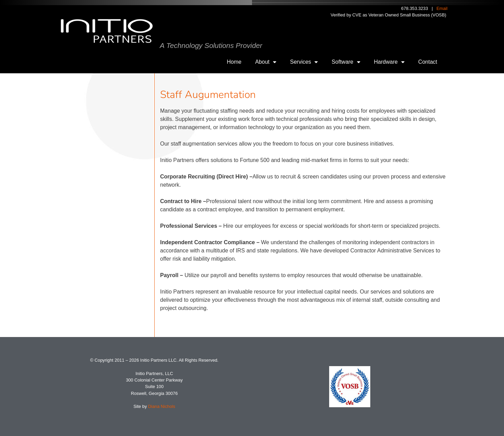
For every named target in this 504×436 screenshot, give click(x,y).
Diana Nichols (162, 406)
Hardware (389, 62)
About (266, 62)
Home (234, 62)
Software (346, 62)
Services (304, 62)
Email (442, 8)
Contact (428, 62)
